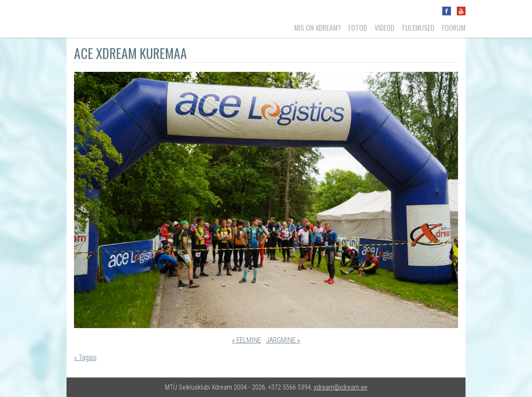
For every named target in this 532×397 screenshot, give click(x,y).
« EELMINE (246, 340)
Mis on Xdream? (318, 27)
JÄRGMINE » (283, 340)
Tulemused (418, 27)
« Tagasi (85, 358)
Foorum (454, 27)
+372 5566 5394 (289, 387)
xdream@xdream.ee (341, 387)
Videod (384, 27)
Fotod (358, 27)
